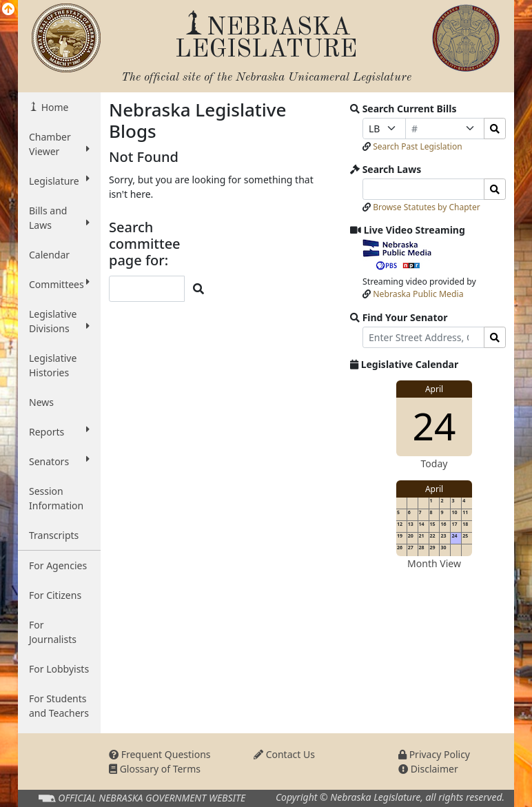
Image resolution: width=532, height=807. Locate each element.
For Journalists (53, 632)
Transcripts (54, 535)
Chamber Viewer (59, 144)
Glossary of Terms (155, 769)
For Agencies (58, 565)
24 (434, 426)
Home (53, 107)
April (434, 389)
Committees (59, 284)
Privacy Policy (434, 754)
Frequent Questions (160, 754)
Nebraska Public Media (418, 294)
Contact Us (284, 754)
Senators (59, 461)
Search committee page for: (145, 244)
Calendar (49, 255)
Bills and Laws (59, 218)
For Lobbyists (59, 669)
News (41, 402)
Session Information (56, 498)
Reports (59, 431)
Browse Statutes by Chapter (427, 207)
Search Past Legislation (418, 146)
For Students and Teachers (59, 706)
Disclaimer (428, 769)
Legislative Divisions (59, 321)
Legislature (59, 181)
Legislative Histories (53, 365)
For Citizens (55, 595)
